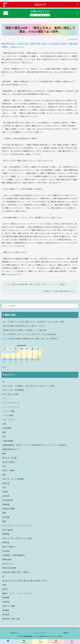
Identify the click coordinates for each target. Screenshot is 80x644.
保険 (4, 432)
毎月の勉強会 (8, 530)
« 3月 (4, 367)
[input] (40, 306)
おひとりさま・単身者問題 (13, 390)
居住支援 (6, 483)
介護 (4, 424)
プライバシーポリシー (40, 633)
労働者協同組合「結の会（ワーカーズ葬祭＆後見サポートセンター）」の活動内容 (34, 445)
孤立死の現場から (9, 462)
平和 (4, 487)
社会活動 (6, 551)
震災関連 (6, 615)
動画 (4, 453)
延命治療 (6, 496)
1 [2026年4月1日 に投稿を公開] (21, 352)
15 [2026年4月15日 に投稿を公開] (21, 357)
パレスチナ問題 (8, 411)
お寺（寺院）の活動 (10, 394)
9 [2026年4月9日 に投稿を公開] (27, 354)
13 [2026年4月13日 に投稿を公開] (10, 357)
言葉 (4, 585)
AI (3, 381)
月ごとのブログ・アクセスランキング (17, 525)
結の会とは (14, 633)
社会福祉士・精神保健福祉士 (14, 555)
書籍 (4, 521)
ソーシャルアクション (11, 407)
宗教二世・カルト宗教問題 (13, 479)
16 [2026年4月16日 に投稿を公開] (27, 357)
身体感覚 (6, 602)
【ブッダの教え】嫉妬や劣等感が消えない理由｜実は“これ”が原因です (30, 339)
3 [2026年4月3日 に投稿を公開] (32, 352)
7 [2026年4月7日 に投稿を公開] (16, 354)
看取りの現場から (9, 547)
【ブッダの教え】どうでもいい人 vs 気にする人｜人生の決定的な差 (29, 334)
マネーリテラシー (9, 420)
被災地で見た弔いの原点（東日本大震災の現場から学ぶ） (25, 581)
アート (5, 398)
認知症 (5, 589)
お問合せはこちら (41, 13)
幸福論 (5, 492)
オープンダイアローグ (11, 403)
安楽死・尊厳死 (8, 470)
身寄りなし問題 (8, 606)
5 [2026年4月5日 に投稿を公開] (4, 354)
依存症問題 (7, 428)
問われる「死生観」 (10, 458)
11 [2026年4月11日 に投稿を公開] (38, 354)
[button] (76, 306)
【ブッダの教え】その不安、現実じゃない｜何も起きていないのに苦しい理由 (33, 322)
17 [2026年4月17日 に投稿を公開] (32, 357)
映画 (4, 513)
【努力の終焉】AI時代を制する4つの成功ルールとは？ (24, 326)
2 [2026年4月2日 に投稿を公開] (27, 352)
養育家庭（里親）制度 (11, 619)
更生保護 (6, 517)
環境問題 (6, 534)
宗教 (4, 475)
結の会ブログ (8, 564)
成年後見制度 (8, 500)
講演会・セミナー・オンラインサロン (17, 593)
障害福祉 (6, 610)
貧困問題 (6, 598)
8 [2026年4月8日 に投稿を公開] (21, 354)
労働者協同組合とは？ (11, 449)
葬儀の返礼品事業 (9, 568)
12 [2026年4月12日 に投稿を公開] (4, 357)
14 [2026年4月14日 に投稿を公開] (16, 357)
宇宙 (4, 466)
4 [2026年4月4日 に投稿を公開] (38, 352)
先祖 (4, 436)
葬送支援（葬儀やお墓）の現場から (16, 572)
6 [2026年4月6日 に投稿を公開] (10, 354)
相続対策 (6, 542)
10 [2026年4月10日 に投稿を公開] (32, 354)
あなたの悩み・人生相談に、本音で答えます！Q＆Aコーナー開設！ (29, 386)
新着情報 (6, 504)
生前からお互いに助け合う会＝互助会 (17, 538)
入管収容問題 (8, 441)
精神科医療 (7, 559)
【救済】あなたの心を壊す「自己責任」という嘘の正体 (24, 330)
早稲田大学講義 (8, 509)
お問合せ (66, 633)
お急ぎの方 (41, 4)
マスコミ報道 (8, 415)
